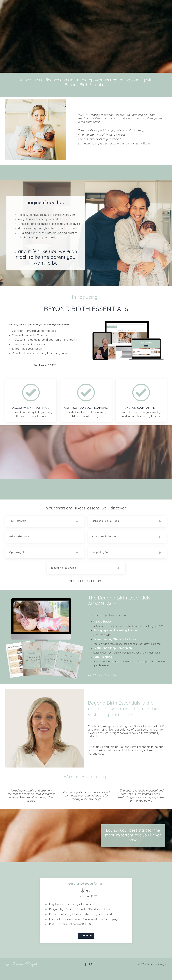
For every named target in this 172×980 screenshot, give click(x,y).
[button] (86, 944)
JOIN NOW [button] (86, 945)
